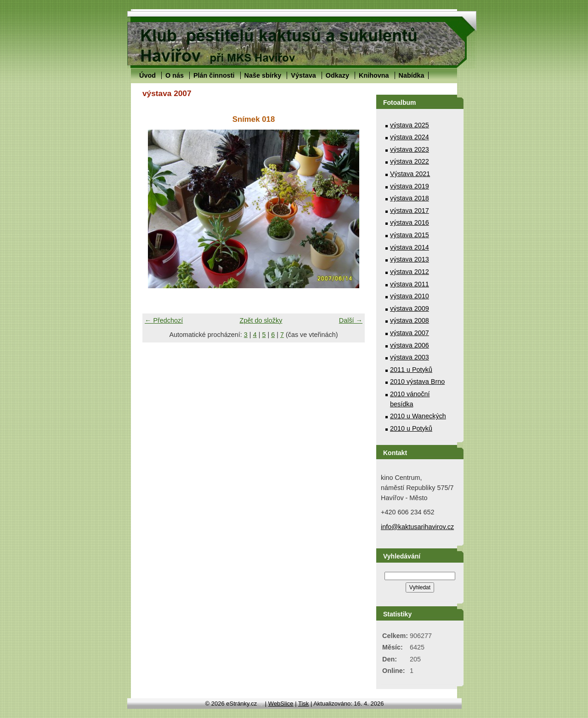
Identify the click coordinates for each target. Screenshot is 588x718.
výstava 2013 (410, 259)
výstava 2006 (410, 345)
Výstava (303, 75)
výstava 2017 (410, 211)
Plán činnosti (214, 75)
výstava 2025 (410, 125)
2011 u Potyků (411, 370)
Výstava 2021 (410, 174)
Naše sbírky (263, 75)
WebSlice (281, 704)
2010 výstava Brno (417, 382)
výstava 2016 (410, 222)
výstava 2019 (410, 186)
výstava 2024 (410, 137)
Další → (351, 320)
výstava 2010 (410, 296)
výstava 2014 (410, 247)
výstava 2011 (410, 284)
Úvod (147, 75)
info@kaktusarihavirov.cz (417, 527)
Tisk (303, 704)
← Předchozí (164, 320)
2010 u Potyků (411, 428)
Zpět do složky (261, 320)
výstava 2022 (410, 161)
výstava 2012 (410, 272)
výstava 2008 (410, 320)
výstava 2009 (410, 308)
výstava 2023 (410, 149)
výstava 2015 (410, 235)
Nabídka (412, 75)
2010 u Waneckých (418, 416)
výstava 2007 (410, 333)
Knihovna (374, 75)
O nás (175, 75)
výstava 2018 (410, 198)
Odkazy (337, 75)
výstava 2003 (410, 357)
